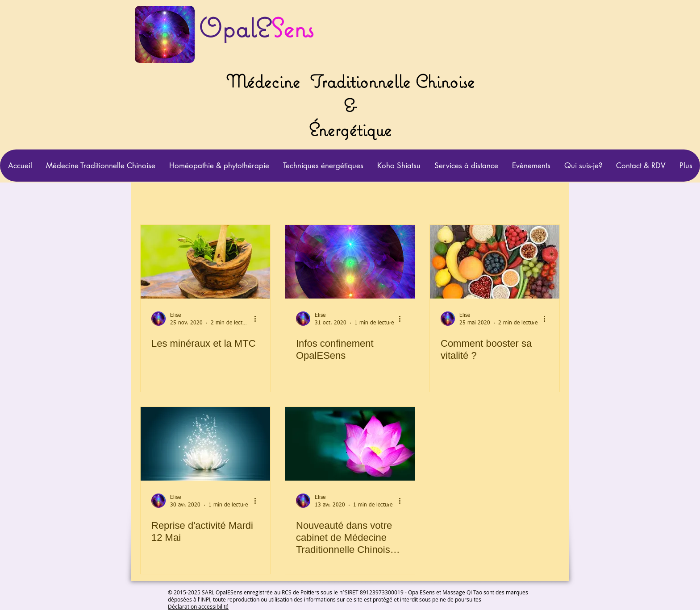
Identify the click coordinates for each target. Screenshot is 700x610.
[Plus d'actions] (258, 319)
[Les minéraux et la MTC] (205, 262)
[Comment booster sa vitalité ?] (495, 262)
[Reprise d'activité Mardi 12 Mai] (205, 444)
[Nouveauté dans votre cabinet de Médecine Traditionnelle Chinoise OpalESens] (350, 444)
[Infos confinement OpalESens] (350, 262)
